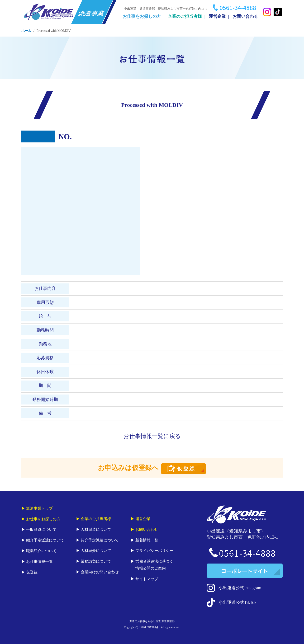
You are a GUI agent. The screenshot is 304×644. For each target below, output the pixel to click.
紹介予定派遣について (45, 540)
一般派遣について (41, 529)
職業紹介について (41, 551)
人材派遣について (96, 529)
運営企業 (217, 16)
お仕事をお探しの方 (142, 16)
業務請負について (96, 561)
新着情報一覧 (147, 540)
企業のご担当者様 (185, 16)
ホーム (26, 31)
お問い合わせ (245, 16)
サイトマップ (147, 579)
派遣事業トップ (39, 508)
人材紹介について (96, 551)
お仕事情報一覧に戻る (152, 436)
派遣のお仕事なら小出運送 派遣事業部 (152, 621)
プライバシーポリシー (154, 551)
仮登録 (32, 572)
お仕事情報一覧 (39, 562)
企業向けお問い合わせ (100, 572)
